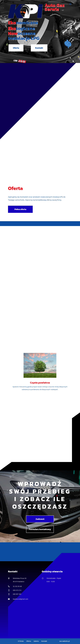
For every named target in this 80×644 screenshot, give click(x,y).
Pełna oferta (20, 209)
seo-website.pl (65, 641)
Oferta (16, 48)
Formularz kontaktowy (40, 529)
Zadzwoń (40, 519)
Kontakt (39, 48)
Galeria (36, 641)
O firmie (21, 641)
